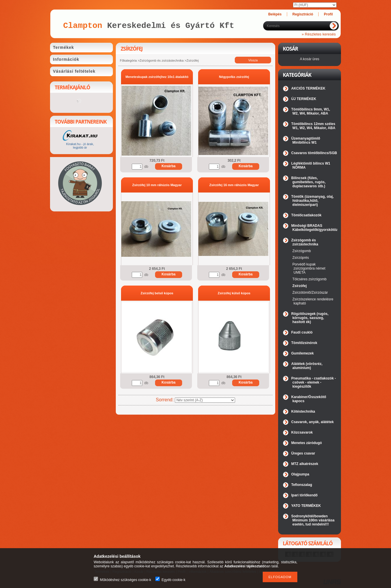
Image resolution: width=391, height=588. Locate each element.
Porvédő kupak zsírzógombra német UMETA (309, 268)
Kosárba (168, 166)
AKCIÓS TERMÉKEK (308, 88)
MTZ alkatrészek (305, 464)
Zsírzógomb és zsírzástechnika (162, 60)
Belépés (275, 14)
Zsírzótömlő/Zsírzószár (310, 293)
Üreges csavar (303, 453)
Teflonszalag (302, 485)
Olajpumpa (300, 474)
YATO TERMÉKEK (306, 506)
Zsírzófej (300, 286)
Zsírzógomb (302, 251)
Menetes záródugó (306, 443)
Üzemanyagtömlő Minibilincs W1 (306, 140)
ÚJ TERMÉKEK (304, 99)
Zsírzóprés (301, 258)
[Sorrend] (205, 400)
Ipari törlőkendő (304, 495)
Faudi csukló (302, 332)
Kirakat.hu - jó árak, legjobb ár (80, 146)
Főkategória (128, 60)
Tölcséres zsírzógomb (309, 279)
